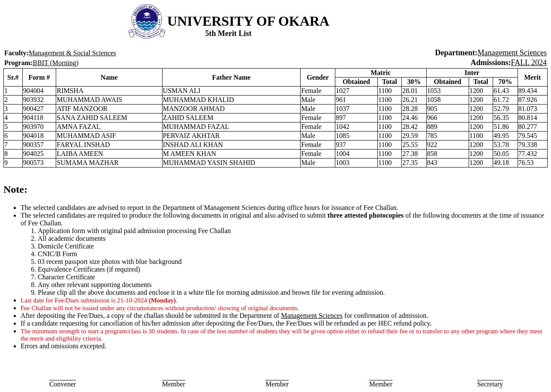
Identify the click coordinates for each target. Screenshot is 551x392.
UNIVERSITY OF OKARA (248, 21)
